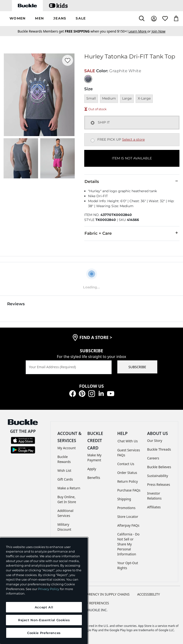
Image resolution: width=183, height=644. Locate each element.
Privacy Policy (49, 589)
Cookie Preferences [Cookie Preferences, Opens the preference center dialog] (44, 633)
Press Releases (158, 484)
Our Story (155, 441)
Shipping (124, 499)
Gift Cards (65, 479)
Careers (153, 458)
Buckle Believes (159, 467)
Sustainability (158, 476)
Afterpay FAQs (128, 525)
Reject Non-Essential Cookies (44, 620)
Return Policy (128, 481)
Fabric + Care (132, 233)
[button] (17, 19)
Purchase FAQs (129, 490)
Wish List (64, 470)
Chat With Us (128, 441)
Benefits (94, 478)
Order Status (127, 473)
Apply (92, 469)
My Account (67, 448)
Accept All (44, 607)
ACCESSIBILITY (148, 594)
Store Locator (128, 517)
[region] (44, 591)
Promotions (126, 508)
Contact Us (126, 464)
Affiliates (154, 507)
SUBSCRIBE (137, 367)
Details (132, 181)
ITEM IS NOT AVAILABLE (132, 158)
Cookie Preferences (91, 603)
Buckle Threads (159, 449)
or (140, 31)
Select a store (133, 139)
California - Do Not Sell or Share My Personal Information (129, 544)
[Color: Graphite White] (88, 79)
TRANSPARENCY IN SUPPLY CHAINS (102, 594)
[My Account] (154, 19)
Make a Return (69, 488)
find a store (96, 337)
